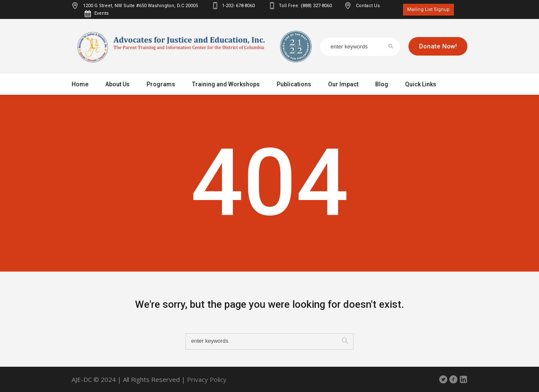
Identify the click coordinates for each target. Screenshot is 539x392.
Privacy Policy (207, 379)
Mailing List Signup (428, 9)
